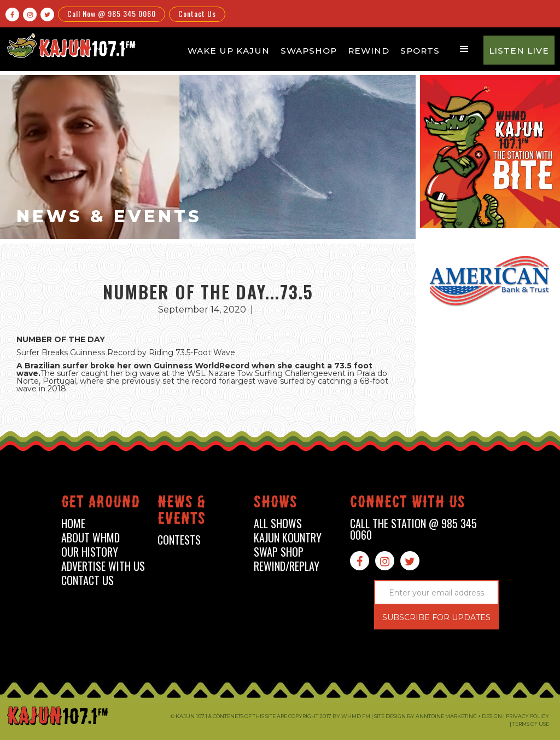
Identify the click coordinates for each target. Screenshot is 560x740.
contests (179, 540)
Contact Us (197, 13)
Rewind (369, 51)
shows (276, 504)
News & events (182, 512)
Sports (420, 51)
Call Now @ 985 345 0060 (112, 13)
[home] (70, 45)
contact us (87, 580)
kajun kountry (288, 538)
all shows (278, 524)
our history (90, 552)
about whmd (91, 538)
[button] (464, 49)
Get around (101, 504)
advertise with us (103, 566)
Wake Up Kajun (229, 51)
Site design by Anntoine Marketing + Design (438, 716)
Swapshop (309, 51)
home (73, 524)
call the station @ (413, 529)
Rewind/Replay (287, 566)
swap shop (279, 552)
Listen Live (519, 51)
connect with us (408, 504)
